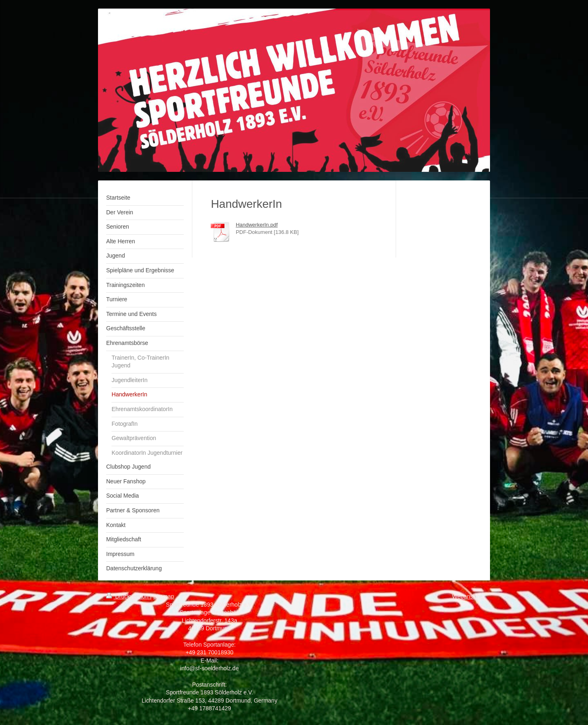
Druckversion (128, 596)
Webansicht (467, 596)
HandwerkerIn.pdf (257, 225)
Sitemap (164, 596)
